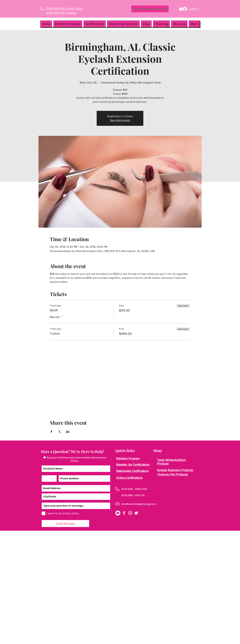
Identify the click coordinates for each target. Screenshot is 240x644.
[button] (181, 9)
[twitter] (136, 513)
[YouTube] (118, 513)
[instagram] (130, 513)
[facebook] (124, 513)
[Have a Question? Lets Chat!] (150, 9)
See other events (120, 120)
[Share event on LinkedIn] (68, 432)
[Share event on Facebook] (51, 432)
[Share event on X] (60, 432)
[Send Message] (65, 524)
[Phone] (42, 9)
